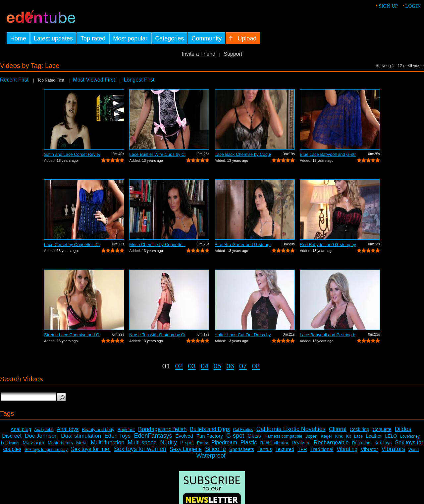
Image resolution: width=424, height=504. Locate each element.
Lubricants (10, 443)
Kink (339, 436)
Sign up (388, 6)
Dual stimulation (81, 436)
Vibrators (393, 449)
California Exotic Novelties (291, 429)
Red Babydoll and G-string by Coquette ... (328, 245)
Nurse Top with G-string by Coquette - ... (157, 335)
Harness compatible (283, 436)
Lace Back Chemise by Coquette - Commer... (243, 154)
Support (233, 54)
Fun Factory (210, 436)
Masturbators (60, 443)
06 (230, 366)
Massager (33, 442)
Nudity (168, 442)
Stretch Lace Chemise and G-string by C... (72, 335)
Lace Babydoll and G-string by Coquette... (328, 335)
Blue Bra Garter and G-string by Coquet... (243, 245)
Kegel (326, 436)
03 (192, 366)
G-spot (235, 436)
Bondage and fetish (162, 429)
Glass (254, 436)
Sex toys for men (91, 449)
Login (413, 6)
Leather (374, 436)
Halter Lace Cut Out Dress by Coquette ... (243, 335)
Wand (414, 450)
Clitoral (338, 429)
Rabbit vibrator (274, 443)
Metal (82, 443)
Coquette (382, 429)
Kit (348, 436)
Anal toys (68, 429)
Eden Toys (117, 436)
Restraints (362, 443)
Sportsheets (242, 449)
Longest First (139, 80)
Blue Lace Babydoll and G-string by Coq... (328, 154)
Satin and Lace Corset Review (72, 154)
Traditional (322, 449)
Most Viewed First (94, 80)
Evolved (184, 436)
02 (179, 366)
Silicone (215, 449)
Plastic (248, 442)
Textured (285, 449)
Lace (358, 436)
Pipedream (224, 442)
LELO (391, 436)
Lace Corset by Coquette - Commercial (72, 245)
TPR (302, 449)
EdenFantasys (153, 436)
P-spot (187, 443)
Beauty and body (98, 430)
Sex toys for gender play (46, 450)
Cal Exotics (243, 430)
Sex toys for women (140, 449)
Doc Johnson (41, 436)
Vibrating (347, 449)
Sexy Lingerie (186, 449)
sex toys (383, 443)
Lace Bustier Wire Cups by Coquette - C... (157, 154)
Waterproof (211, 456)
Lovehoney (410, 436)
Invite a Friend (199, 54)
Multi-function (107, 442)
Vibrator (369, 449)
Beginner (126, 430)
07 (243, 366)
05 (217, 366)
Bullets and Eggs (210, 429)
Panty (203, 443)
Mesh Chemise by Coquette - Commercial (157, 245)
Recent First (14, 80)
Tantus (265, 449)
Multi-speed (142, 442)
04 (205, 366)
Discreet (12, 436)
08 (256, 366)
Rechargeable (331, 442)
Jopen (312, 436)
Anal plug (21, 429)
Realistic (301, 442)
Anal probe (44, 430)
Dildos (403, 429)
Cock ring (360, 429)
